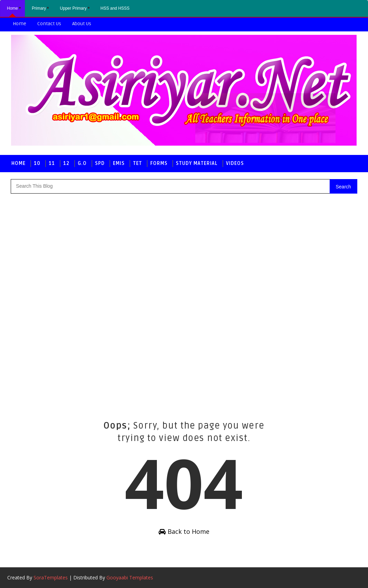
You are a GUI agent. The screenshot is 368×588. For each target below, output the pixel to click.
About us (82, 24)
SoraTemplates (51, 577)
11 (52, 163)
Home (20, 24)
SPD (100, 163)
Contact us (49, 24)
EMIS (119, 163)
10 (37, 163)
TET (138, 163)
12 (66, 163)
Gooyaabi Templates (130, 577)
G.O (82, 163)
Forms (159, 163)
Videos (235, 163)
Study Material (197, 163)
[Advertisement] (38, 301)
